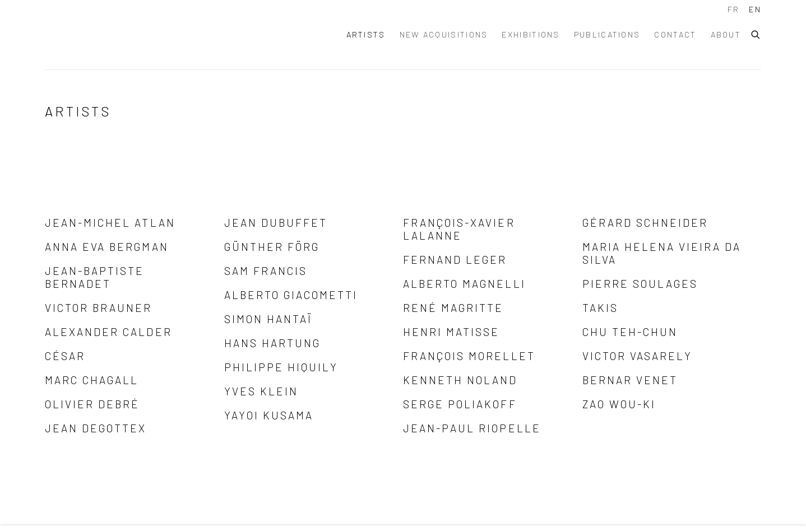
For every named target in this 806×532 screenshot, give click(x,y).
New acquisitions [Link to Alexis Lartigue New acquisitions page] (444, 34)
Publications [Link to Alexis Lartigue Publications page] (607, 34)
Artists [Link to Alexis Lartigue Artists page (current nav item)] (366, 34)
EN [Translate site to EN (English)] (755, 9)
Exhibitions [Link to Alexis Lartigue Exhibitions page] (531, 34)
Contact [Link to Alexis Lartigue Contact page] (675, 34)
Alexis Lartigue (140, 35)
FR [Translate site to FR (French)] (734, 9)
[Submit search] (756, 33)
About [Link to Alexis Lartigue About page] (726, 34)
